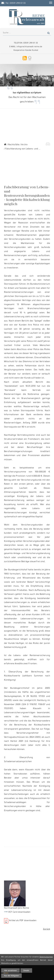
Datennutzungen (46, 957)
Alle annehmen (10, 970)
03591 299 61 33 (18, 3)
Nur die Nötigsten (11, 976)
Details (26, 970)
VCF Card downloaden (19, 912)
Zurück (47, 929)
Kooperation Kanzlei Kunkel (26, 50)
